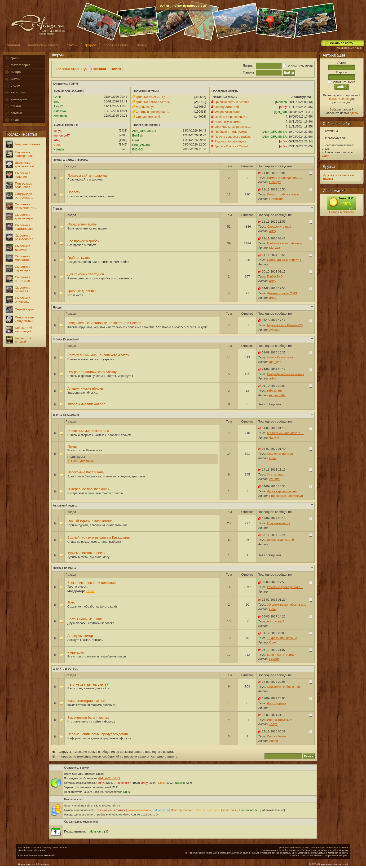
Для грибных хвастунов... (87, 274)
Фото (71, 602)
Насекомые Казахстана (86, 472)
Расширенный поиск (349, 48)
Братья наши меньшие (85, 619)
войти (164, 6)
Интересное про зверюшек (88, 489)
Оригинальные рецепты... (233, 127)
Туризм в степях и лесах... (88, 553)
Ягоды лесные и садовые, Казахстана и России (104, 323)
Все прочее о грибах (83, 241)
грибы (12, 58)
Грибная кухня (79, 258)
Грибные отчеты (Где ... (152, 97)
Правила (99, 69)
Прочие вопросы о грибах (233, 137)
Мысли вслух (145, 107)
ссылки (13, 113)
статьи (13, 106)
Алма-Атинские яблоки (85, 388)
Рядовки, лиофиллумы (231, 141)
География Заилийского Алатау (92, 372)
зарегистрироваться (191, 6)
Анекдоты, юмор (80, 636)
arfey (42, 850)
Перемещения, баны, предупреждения (98, 734)
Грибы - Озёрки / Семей (231, 146)
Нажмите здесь (339, 99)
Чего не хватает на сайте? (88, 684)
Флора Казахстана (227, 112)
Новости (74, 192)
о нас (11, 120)
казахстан (15, 93)
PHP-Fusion (50, 855)
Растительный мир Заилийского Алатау (98, 355)
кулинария (15, 99)
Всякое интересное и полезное (92, 583)
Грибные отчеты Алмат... (232, 132)
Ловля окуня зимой (228, 122)
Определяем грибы (82, 224)
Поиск (116, 69)
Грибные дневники (82, 291)
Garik (326, 156)
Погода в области (342, 212)
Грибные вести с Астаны (153, 102)
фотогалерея (17, 65)
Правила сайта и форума (87, 176)
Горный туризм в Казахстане (90, 521)
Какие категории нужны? (87, 701)
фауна (12, 79)
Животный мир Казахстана (88, 431)
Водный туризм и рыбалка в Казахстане (99, 538)
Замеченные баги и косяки (88, 718)
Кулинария (76, 652)
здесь (354, 113)
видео (12, 86)
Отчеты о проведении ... (153, 112)
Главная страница (71, 69)
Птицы (73, 446)
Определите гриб (148, 117)
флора (12, 72)
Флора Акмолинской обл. (87, 404)
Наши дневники (82, 461)
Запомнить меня (297, 66)
